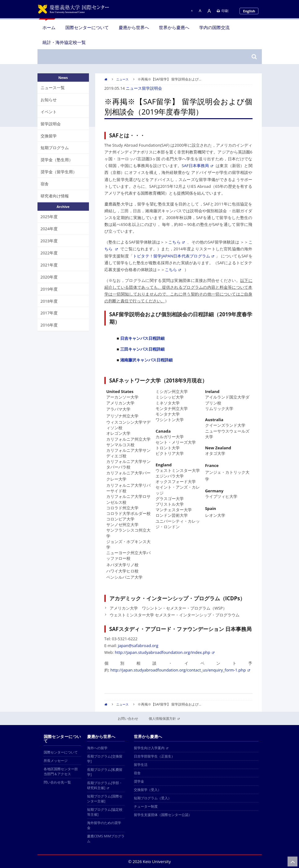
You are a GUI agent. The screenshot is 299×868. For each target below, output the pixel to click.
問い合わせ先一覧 (57, 782)
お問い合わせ (128, 718)
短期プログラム (55, 148)
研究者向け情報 (55, 196)
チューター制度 (146, 806)
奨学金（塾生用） (57, 160)
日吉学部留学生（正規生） (154, 756)
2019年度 (49, 289)
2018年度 (49, 301)
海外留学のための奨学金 (104, 825)
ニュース (122, 79)
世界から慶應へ (174, 27)
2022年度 (49, 253)
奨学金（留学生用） (59, 172)
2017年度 (49, 313)
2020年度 (49, 277)
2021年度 (49, 265)
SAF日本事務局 (198, 166)
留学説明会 (152, 88)
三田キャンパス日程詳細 (142, 349)
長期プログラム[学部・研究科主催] (105, 785)
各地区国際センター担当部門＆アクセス (61, 771)
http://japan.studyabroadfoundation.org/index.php (165, 652)
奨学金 (139, 781)
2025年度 (49, 217)
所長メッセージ (56, 760)
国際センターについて (87, 27)
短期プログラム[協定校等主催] (105, 812)
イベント (49, 112)
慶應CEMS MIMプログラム (106, 838)
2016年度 (49, 325)
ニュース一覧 (53, 88)
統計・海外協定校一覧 (64, 42)
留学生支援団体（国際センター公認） (163, 815)
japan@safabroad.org (138, 646)
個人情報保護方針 (164, 718)
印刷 (223, 11)
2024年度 (49, 229)
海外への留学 (97, 748)
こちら (176, 242)
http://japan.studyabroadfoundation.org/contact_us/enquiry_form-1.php (180, 670)
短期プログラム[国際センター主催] (105, 799)
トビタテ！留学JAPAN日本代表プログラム (174, 256)
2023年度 (49, 241)
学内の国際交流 (214, 27)
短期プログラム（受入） (153, 798)
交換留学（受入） (147, 790)
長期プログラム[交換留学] (105, 759)
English (249, 11)
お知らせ (49, 100)
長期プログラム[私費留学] (105, 772)
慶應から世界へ (134, 27)
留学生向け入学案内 (151, 748)
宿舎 (45, 184)
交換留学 (49, 136)
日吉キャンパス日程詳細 (142, 338)
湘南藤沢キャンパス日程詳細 (146, 360)
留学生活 (141, 764)
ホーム (49, 27)
